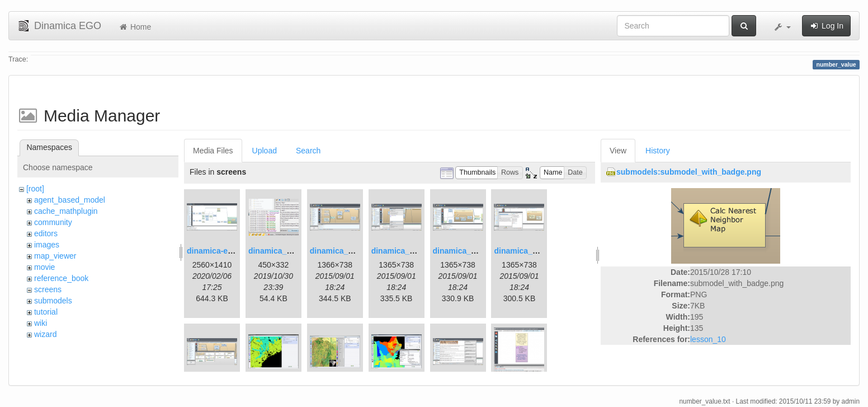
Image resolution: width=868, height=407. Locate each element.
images (47, 245)
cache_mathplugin (66, 211)
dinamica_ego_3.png (348, 251)
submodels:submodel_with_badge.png (689, 172)
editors (46, 233)
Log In (826, 26)
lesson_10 (708, 339)
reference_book (61, 278)
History (658, 151)
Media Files (213, 151)
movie (44, 267)
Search (308, 151)
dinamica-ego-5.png (224, 251)
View (618, 151)
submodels (53, 301)
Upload (265, 151)
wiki (41, 323)
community (53, 222)
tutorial (46, 312)
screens (48, 289)
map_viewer (55, 256)
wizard (45, 334)
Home (135, 27)
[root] (35, 189)
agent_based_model (70, 200)
